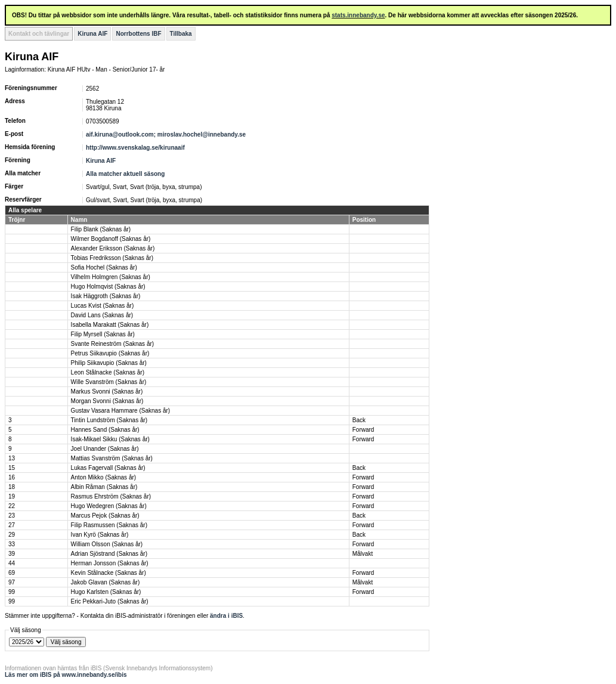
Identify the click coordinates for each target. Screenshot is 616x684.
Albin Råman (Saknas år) (104, 487)
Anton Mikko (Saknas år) (104, 477)
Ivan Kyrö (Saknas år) (100, 535)
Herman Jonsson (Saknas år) (110, 563)
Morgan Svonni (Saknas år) (107, 401)
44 (12, 563)
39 (12, 554)
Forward (363, 430)
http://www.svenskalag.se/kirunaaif (135, 148)
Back (359, 420)
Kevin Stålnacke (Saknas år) (109, 573)
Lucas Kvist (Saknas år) (103, 306)
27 (12, 525)
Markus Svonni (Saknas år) (107, 391)
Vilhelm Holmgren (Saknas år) (111, 277)
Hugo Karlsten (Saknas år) (106, 592)
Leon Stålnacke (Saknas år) (108, 372)
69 (12, 573)
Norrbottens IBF (138, 34)
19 (12, 496)
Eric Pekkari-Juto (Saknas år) (110, 601)
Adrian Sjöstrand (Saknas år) (109, 554)
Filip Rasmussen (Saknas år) (109, 525)
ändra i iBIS (226, 616)
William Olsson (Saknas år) (107, 544)
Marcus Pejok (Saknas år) (105, 516)
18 (12, 487)
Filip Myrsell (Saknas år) (103, 334)
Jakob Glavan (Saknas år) (106, 582)
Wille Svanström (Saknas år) (109, 382)
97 (12, 582)
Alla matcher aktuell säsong (125, 174)
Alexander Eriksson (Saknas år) (113, 248)
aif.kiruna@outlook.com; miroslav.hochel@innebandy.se (166, 134)
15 (12, 468)
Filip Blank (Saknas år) (101, 229)
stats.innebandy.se (358, 15)
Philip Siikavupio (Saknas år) (109, 363)
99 (12, 592)
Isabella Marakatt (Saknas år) (110, 325)
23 (12, 516)
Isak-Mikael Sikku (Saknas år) (110, 439)
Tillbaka (181, 34)
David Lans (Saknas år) (102, 315)
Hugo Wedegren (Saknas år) (109, 506)
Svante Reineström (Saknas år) (113, 344)
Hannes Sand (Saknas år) (105, 430)
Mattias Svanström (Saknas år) (112, 458)
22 (12, 506)
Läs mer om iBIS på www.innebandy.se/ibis (66, 675)
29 (12, 535)
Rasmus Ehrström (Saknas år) (111, 496)
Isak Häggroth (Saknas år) (106, 296)
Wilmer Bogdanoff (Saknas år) (111, 239)
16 (12, 477)
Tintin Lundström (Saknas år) (109, 420)
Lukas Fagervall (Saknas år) (108, 468)
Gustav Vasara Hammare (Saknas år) (121, 411)
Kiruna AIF (92, 34)
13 (12, 458)
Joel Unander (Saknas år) (105, 449)
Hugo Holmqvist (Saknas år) (108, 287)
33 (12, 544)
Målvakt (363, 554)
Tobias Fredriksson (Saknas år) (112, 258)
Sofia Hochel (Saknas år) (104, 267)
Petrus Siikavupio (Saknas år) (110, 353)
